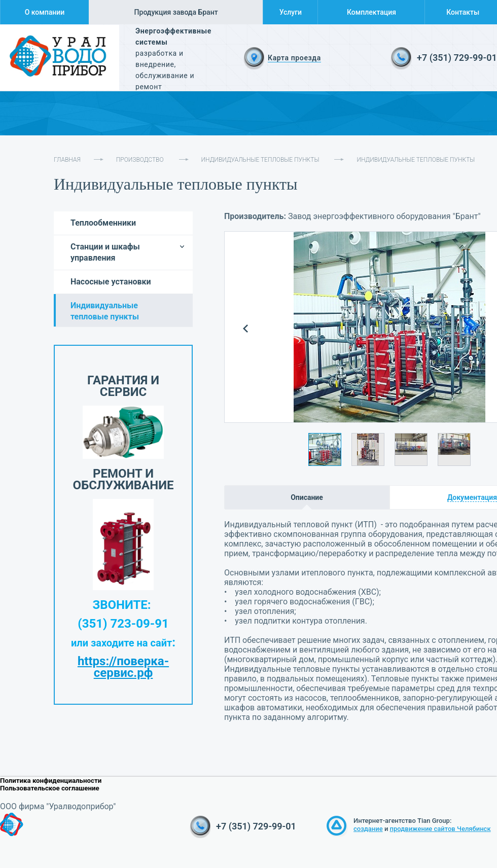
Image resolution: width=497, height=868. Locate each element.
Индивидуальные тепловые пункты (260, 160)
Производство (140, 160)
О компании (45, 12)
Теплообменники (103, 223)
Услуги (291, 12)
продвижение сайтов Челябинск (440, 829)
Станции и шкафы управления (105, 252)
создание (368, 829)
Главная (67, 160)
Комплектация (371, 12)
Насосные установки (111, 282)
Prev (246, 329)
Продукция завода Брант (176, 12)
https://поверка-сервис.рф (123, 667)
